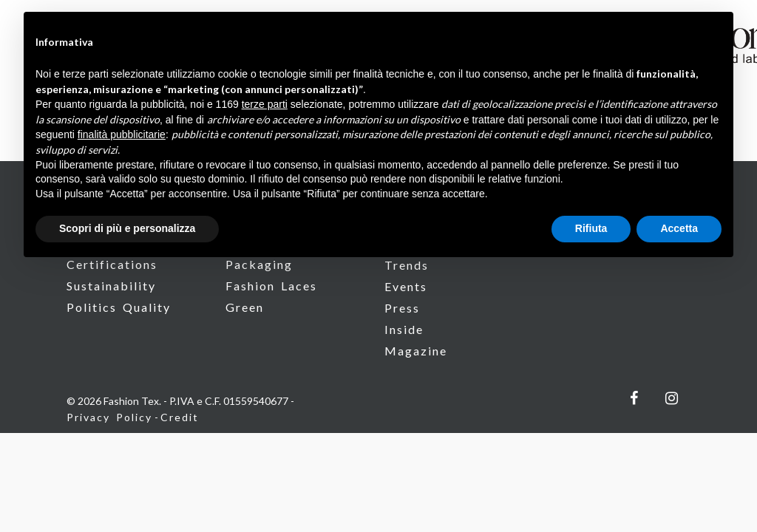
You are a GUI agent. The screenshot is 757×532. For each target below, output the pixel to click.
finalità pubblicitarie (122, 134)
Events (406, 286)
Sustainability (111, 286)
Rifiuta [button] (591, 228)
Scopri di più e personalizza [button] (127, 228)
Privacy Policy (109, 417)
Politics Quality (119, 307)
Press (402, 308)
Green (245, 307)
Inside (404, 329)
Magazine (416, 351)
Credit (180, 417)
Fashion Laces (271, 286)
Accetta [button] (679, 228)
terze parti (265, 104)
